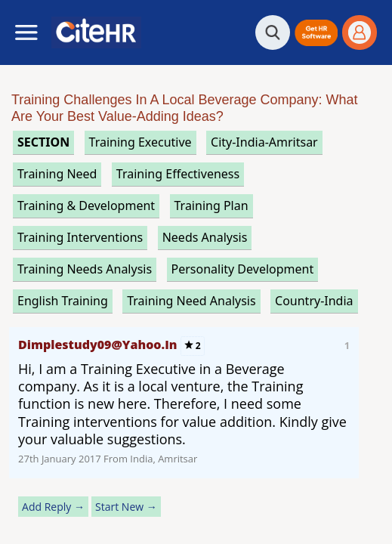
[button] (316, 33)
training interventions (80, 237)
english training (63, 301)
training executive (140, 142)
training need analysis (191, 301)
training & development (86, 206)
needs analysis (205, 237)
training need (57, 174)
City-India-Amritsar (264, 142)
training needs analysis (85, 269)
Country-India (314, 301)
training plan (211, 206)
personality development (243, 269)
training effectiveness (178, 174)
